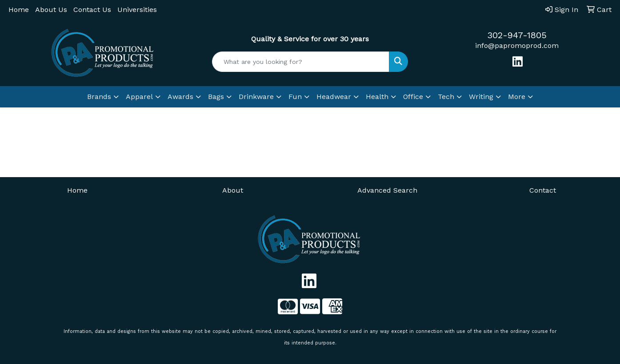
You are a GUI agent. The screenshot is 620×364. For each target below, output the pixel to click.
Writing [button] (481, 97)
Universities (137, 10)
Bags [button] (216, 97)
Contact (543, 190)
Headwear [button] (334, 97)
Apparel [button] (139, 97)
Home (19, 10)
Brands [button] (99, 97)
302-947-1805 (517, 35)
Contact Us (92, 10)
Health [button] (377, 97)
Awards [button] (180, 97)
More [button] (517, 97)
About (233, 190)
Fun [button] (295, 97)
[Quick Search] (301, 62)
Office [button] (413, 97)
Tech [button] (446, 97)
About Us (51, 10)
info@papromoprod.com (517, 45)
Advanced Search (387, 190)
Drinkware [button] (256, 97)
